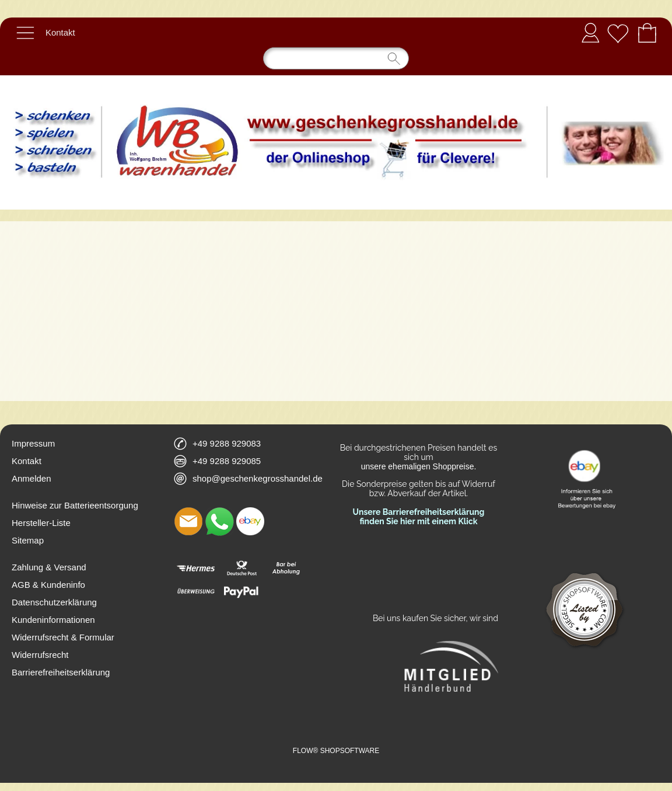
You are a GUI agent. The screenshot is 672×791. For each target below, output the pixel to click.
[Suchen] (336, 58)
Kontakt (60, 32)
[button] (25, 33)
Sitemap (28, 540)
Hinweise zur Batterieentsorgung (75, 505)
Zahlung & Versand (49, 567)
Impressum (33, 443)
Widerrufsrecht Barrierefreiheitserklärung (61, 663)
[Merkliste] (618, 33)
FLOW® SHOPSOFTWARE (336, 751)
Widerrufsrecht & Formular (63, 637)
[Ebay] (250, 521)
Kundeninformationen (53, 620)
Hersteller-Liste (41, 523)
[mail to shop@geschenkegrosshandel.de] (188, 521)
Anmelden (590, 32)
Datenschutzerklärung (54, 602)
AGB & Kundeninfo (48, 585)
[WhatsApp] (219, 521)
